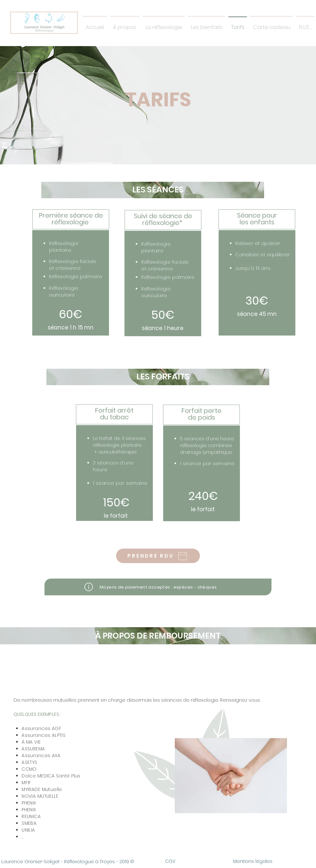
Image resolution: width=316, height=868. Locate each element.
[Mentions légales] (253, 862)
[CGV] (170, 862)
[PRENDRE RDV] (158, 556)
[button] (207, 24)
